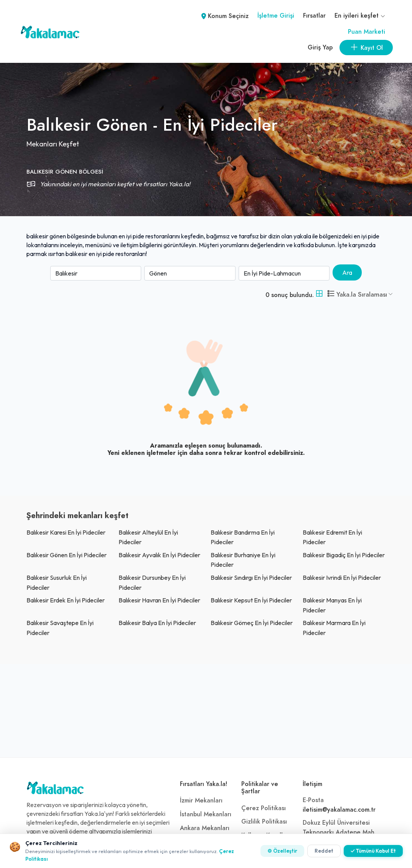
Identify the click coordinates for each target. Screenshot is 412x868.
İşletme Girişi (276, 16)
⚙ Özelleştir (282, 851)
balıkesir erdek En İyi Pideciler (66, 600)
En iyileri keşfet (360, 16)
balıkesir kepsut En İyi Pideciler (251, 600)
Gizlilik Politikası (264, 822)
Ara (347, 272)
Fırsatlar (314, 16)
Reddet (324, 851)
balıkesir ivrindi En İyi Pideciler (342, 578)
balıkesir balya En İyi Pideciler (157, 623)
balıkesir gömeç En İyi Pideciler (252, 623)
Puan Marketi (367, 32)
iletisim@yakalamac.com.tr (339, 810)
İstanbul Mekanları (206, 814)
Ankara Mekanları (205, 828)
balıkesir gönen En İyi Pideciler (67, 555)
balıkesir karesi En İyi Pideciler (66, 532)
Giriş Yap (320, 48)
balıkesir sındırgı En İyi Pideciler (251, 578)
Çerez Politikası (264, 808)
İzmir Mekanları (201, 801)
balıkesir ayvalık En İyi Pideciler (159, 555)
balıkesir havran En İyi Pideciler (159, 600)
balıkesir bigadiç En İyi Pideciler (344, 555)
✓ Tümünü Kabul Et (373, 851)
